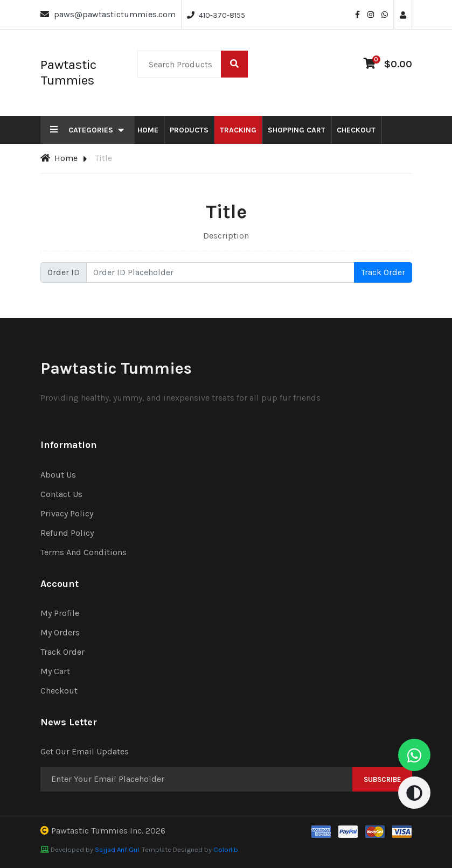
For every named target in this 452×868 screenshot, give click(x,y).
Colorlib (226, 849)
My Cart (55, 671)
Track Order (383, 272)
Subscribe (382, 779)
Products (189, 130)
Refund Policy (67, 533)
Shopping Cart (297, 130)
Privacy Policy (67, 513)
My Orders (60, 632)
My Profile (60, 613)
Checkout (356, 130)
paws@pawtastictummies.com (115, 14)
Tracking (238, 130)
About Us (58, 475)
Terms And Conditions (84, 552)
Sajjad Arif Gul (117, 849)
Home (148, 130)
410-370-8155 (222, 15)
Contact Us (61, 494)
